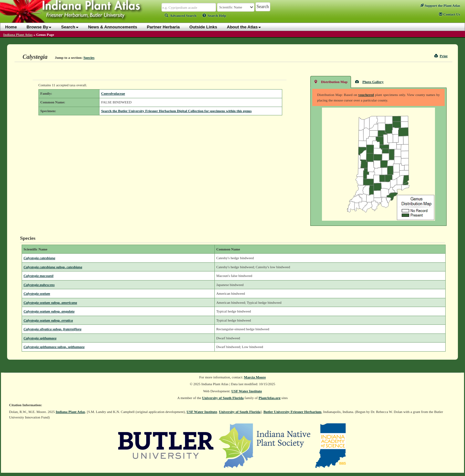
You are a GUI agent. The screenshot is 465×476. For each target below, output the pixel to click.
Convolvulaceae (113, 93)
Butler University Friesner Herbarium (293, 412)
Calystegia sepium (37, 293)
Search (70, 27)
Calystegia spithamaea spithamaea (54, 347)
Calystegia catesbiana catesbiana (53, 267)
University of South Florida (223, 398)
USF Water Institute (247, 391)
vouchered (366, 95)
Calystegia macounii (39, 276)
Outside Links (203, 27)
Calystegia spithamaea (40, 338)
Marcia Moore (255, 377)
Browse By (39, 27)
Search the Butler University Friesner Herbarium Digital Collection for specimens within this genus (176, 111)
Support (440, 5)
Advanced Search (181, 16)
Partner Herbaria (163, 27)
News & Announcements (113, 27)
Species (89, 58)
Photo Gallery (369, 82)
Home (11, 27)
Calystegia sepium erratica (48, 320)
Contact (449, 14)
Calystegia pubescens (39, 285)
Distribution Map (331, 82)
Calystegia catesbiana (39, 258)
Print (441, 56)
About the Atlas (244, 27)
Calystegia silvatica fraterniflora (52, 329)
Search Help (214, 16)
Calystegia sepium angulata (49, 311)
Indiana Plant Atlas (18, 35)
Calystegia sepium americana (50, 302)
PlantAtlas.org (270, 398)
